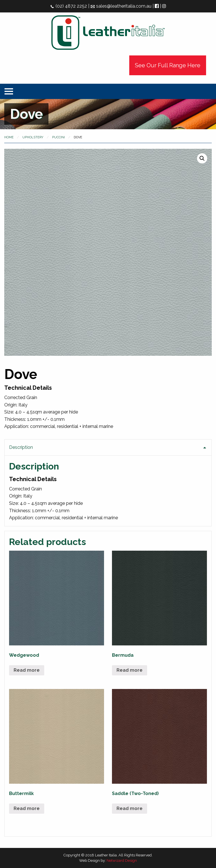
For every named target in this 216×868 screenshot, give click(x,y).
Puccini (59, 137)
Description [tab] (21, 447)
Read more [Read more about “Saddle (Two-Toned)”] (130, 808)
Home (9, 137)
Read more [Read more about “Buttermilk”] (27, 808)
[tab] (108, 483)
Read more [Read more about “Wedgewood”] (27, 670)
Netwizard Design (122, 861)
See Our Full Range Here (168, 65)
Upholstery (33, 137)
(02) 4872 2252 (68, 6)
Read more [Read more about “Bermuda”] (130, 670)
